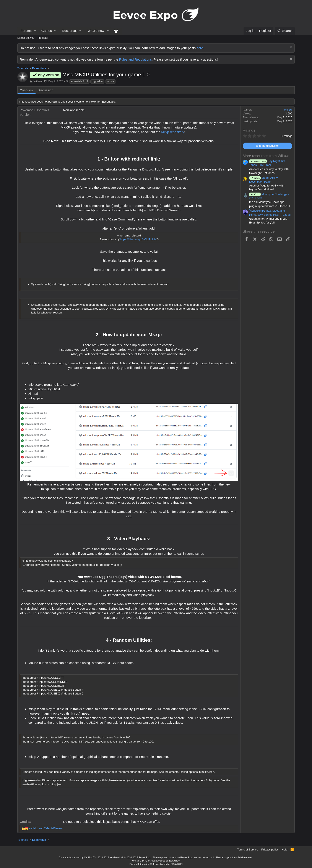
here (200, 48)
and (46, 828)
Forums (26, 31)
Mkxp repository (173, 132)
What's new (96, 31)
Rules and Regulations (136, 59)
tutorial (110, 81)
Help (285, 850)
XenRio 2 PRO (140, 861)
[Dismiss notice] (290, 48)
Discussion (46, 90)
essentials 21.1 (79, 81)
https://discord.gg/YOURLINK (138, 239)
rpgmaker (97, 81)
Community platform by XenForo (91, 857)
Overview (27, 90)
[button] (35, 31)
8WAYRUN (174, 861)
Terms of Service (248, 850)
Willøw (38, 81)
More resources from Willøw (266, 156)
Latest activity (26, 38)
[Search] (285, 31)
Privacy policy (270, 850)
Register (43, 38)
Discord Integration (140, 864)
